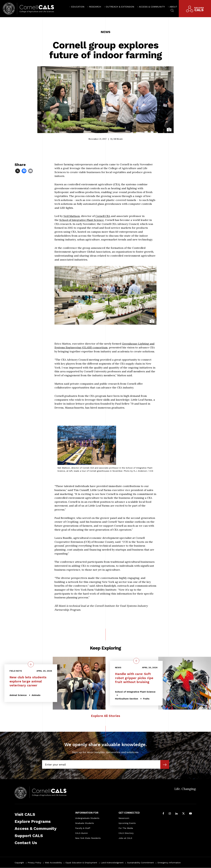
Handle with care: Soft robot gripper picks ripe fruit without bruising (134, 678)
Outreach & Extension (120, 7)
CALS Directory (126, 833)
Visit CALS (25, 814)
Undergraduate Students (87, 818)
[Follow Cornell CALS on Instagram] (170, 814)
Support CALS (29, 836)
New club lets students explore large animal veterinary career (28, 681)
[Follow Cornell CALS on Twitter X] (183, 814)
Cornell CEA (103, 216)
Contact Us (26, 843)
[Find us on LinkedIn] (176, 814)
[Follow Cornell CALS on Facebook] (163, 814)
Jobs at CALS (125, 838)
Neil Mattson (72, 216)
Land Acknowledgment (112, 863)
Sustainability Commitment (141, 863)
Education (78, 7)
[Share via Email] (31, 171)
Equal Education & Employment (81, 863)
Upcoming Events (127, 823)
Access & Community (152, 7)
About (173, 7)
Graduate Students (85, 823)
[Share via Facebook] (24, 171)
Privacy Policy (34, 863)
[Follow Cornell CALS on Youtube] (190, 814)
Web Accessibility (53, 863)
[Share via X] (18, 171)
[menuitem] (77, 7)
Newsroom (124, 818)
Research (95, 7)
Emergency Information (169, 863)
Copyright (19, 863)
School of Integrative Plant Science (82, 220)
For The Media (126, 828)
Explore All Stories (106, 716)
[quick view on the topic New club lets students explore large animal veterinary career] (31, 664)
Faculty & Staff (83, 828)
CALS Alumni (81, 833)
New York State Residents (88, 838)
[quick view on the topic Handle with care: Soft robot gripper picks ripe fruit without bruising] (136, 661)
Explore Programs (33, 821)
